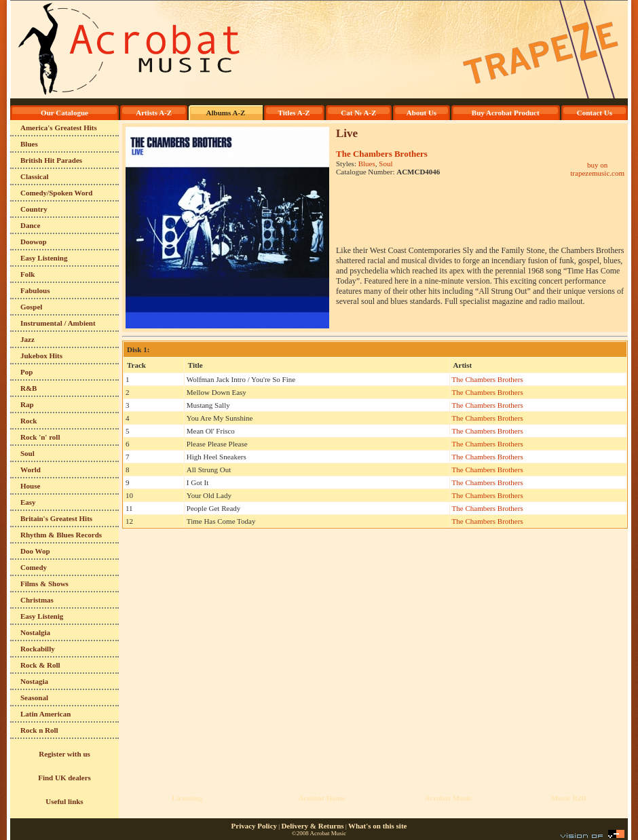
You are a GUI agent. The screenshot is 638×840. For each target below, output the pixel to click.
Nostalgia (35, 632)
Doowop (34, 242)
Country (34, 209)
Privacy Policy (255, 826)
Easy (28, 502)
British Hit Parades (51, 160)
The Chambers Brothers (382, 154)
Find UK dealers (64, 778)
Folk (27, 274)
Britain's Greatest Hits (56, 518)
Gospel (31, 307)
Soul (27, 453)
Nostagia (34, 681)
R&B (29, 388)
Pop (26, 372)
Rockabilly (38, 649)
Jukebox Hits (41, 356)
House (30, 486)
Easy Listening (44, 258)
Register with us (64, 754)
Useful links (64, 801)
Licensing (187, 798)
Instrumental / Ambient (58, 323)
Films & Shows (44, 584)
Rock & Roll (40, 665)
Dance (30, 225)
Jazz (27, 339)
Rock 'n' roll (40, 437)
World (31, 470)
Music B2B (569, 798)
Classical (35, 176)
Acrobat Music (449, 798)
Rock (29, 421)
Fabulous (35, 290)
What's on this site (378, 826)
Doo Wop (35, 551)
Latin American (45, 714)
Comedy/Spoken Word (56, 193)
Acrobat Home (321, 798)
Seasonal (34, 698)
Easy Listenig (42, 616)
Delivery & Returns (312, 826)
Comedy (34, 567)
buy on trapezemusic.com (597, 169)
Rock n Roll (39, 730)
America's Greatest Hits (59, 128)
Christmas (37, 600)
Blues (29, 144)
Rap (27, 404)
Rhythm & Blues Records (61, 535)
